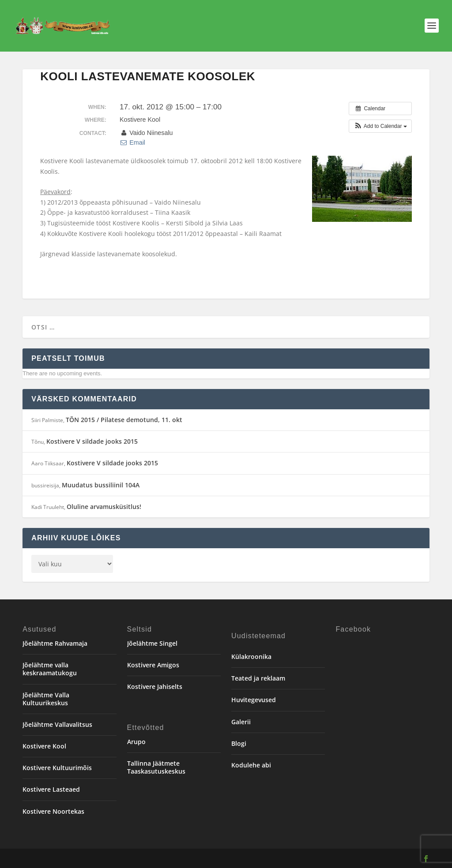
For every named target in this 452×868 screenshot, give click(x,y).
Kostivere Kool (44, 746)
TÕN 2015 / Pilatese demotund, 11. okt (124, 420)
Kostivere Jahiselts (155, 687)
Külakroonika (251, 657)
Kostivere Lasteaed (51, 789)
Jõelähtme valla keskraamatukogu (50, 669)
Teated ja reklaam (258, 678)
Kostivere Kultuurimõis (57, 768)
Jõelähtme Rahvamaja (55, 643)
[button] (380, 126)
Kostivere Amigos (153, 665)
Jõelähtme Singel (152, 643)
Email (132, 142)
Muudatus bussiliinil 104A (101, 485)
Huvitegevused (254, 700)
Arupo (136, 742)
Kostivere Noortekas (53, 811)
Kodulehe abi (251, 765)
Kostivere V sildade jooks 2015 (92, 441)
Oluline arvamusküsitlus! (104, 507)
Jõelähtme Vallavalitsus (57, 724)
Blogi (239, 743)
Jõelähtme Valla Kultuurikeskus (46, 699)
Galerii (241, 722)
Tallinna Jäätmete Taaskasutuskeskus (156, 767)
